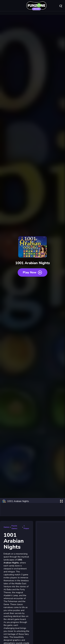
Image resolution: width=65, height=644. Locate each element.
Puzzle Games (14, 527)
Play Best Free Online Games (36, 6)
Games (7, 527)
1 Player (26, 527)
